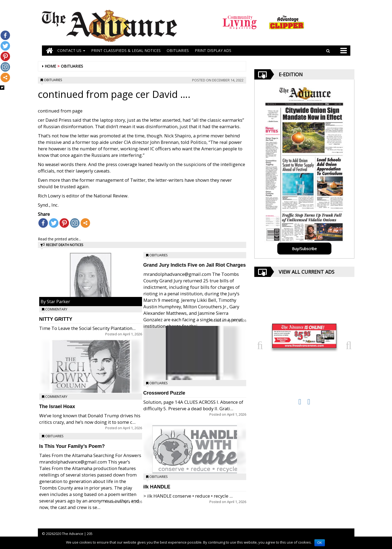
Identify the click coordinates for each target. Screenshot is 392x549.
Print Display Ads (213, 50)
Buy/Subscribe (304, 249)
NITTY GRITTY (56, 319)
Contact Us (71, 50)
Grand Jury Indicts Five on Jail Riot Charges (195, 265)
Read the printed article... (59, 239)
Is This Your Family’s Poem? (72, 446)
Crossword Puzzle (164, 393)
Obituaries (72, 66)
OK (320, 543)
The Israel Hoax (57, 406)
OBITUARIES (178, 50)
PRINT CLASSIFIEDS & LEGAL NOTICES (126, 50)
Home (50, 66)
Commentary (56, 309)
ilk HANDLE (157, 487)
